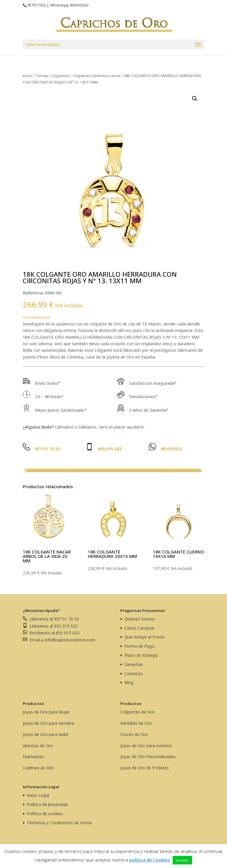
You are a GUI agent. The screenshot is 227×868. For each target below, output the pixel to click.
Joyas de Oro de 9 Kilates (145, 768)
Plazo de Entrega (141, 655)
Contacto (134, 674)
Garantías (134, 664)
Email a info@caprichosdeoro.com (59, 640)
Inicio (27, 76)
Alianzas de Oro (38, 746)
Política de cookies (45, 814)
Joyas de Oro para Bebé (46, 734)
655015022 (79, 5)
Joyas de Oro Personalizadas (148, 757)
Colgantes (60, 76)
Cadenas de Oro (38, 768)
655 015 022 (110, 449)
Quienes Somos (140, 619)
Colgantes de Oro (137, 712)
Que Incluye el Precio (145, 637)
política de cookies (150, 860)
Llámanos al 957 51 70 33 (51, 619)
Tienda (42, 76)
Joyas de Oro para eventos (146, 746)
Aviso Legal (38, 795)
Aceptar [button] (182, 860)
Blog (129, 682)
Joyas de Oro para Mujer (46, 712)
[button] (195, 99)
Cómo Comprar (139, 628)
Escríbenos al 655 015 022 (51, 633)
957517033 (37, 5)
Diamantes (33, 757)
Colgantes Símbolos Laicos (97, 76)
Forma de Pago (140, 646)
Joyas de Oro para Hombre (48, 723)
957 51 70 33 (47, 449)
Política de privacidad (47, 804)
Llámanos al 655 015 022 (50, 626)
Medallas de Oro (136, 723)
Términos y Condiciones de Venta (59, 823)
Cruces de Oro (134, 734)
